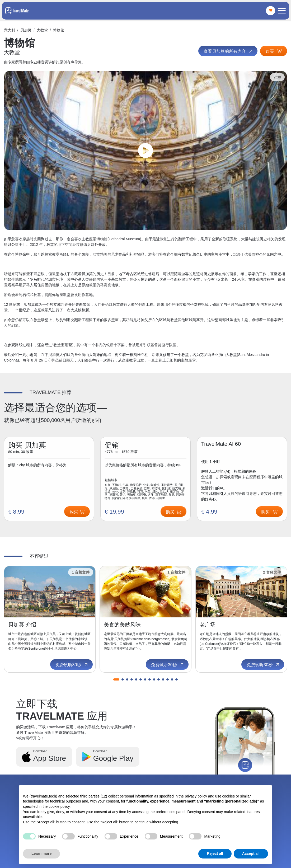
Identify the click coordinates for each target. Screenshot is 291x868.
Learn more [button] (41, 853)
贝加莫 (26, 30)
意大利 (10, 30)
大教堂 (42, 30)
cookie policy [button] (59, 806)
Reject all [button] (215, 853)
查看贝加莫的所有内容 (228, 51)
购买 (274, 51)
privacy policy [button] (196, 796)
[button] (116, 679)
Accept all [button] (251, 853)
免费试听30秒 (72, 665)
